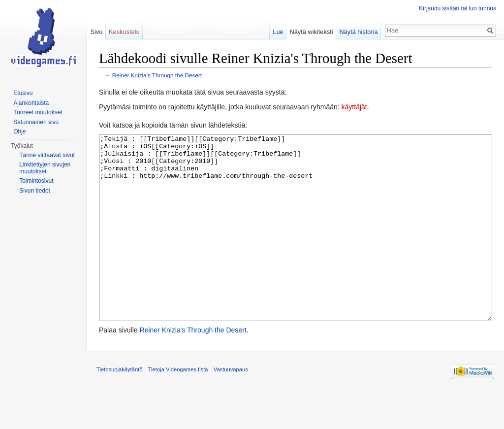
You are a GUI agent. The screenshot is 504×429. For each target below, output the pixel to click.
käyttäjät (354, 107)
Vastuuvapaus (231, 406)
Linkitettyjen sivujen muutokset (45, 168)
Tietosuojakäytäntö (120, 406)
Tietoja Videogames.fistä (178, 406)
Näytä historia (358, 32)
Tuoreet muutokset (38, 112)
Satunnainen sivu (36, 122)
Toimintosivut (36, 181)
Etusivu (23, 93)
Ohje (19, 132)
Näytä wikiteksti (311, 32)
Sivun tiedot (35, 191)
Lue (278, 32)
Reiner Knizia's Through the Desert (157, 75)
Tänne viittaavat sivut (47, 155)
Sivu (96, 32)
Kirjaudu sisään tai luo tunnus (457, 8)
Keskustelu (124, 32)
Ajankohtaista (31, 103)
